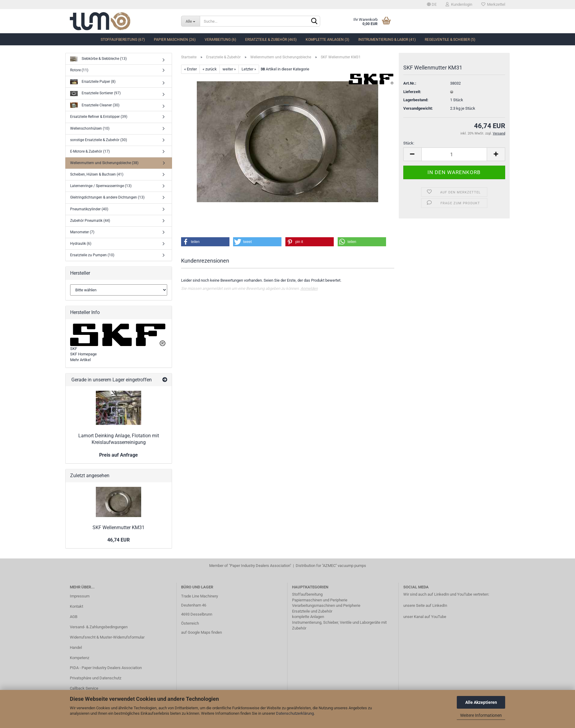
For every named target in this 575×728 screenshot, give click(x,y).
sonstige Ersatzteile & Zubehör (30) (99, 140)
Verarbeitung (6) (220, 40)
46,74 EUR (119, 540)
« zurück (210, 69)
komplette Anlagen (308, 617)
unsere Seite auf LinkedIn (425, 605)
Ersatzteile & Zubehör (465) (271, 40)
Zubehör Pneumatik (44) (90, 221)
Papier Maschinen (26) (175, 40)
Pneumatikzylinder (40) (89, 209)
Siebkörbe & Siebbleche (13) (98, 59)
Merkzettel (493, 4)
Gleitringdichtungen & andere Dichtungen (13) (107, 197)
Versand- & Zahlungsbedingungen (99, 627)
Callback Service (84, 688)
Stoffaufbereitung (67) (123, 40)
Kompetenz (80, 658)
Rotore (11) (79, 70)
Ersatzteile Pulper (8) (93, 82)
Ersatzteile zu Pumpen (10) (92, 255)
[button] (205, 242)
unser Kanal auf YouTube (425, 617)
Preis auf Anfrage (119, 455)
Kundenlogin (459, 4)
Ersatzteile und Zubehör (312, 611)
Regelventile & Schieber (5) (450, 40)
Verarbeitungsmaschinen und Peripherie (326, 605)
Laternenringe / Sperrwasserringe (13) (101, 186)
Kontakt (76, 606)
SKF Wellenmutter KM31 (119, 527)
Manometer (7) (82, 232)
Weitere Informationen (481, 715)
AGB (74, 617)
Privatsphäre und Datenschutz (96, 678)
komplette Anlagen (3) (327, 40)
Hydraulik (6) (81, 244)
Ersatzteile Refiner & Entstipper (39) (99, 117)
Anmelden (309, 288)
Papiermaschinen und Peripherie (320, 600)
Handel (76, 647)
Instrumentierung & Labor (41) (387, 40)
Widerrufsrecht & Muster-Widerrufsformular (107, 637)
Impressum (80, 596)
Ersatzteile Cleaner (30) (95, 105)
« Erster (190, 69)
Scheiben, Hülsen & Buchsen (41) (97, 174)
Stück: (409, 143)
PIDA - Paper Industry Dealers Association (106, 668)
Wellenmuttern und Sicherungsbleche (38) (104, 163)
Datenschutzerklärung (295, 713)
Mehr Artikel (80, 360)
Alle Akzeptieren (481, 702)
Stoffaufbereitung (307, 594)
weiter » (229, 69)
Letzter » (249, 69)
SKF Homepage (83, 354)
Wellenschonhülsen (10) (90, 128)
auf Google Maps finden (201, 632)
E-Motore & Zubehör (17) (90, 151)
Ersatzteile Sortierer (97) (95, 94)
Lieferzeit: (412, 92)
